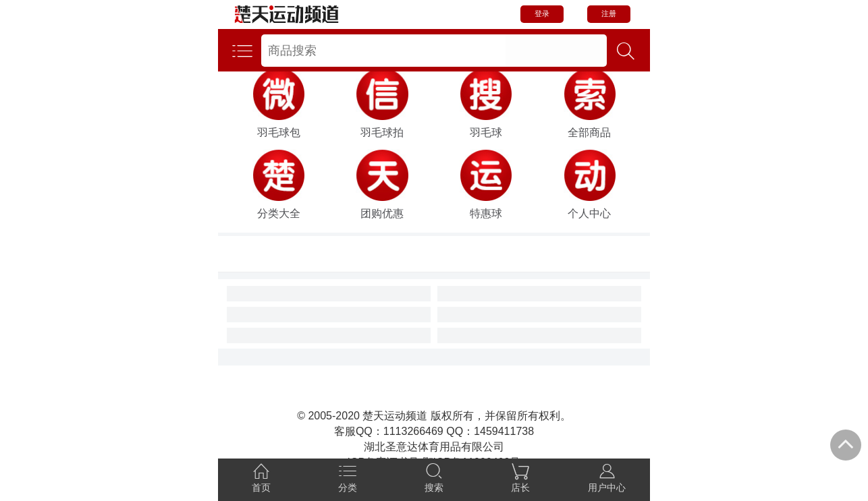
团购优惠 (382, 213)
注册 (609, 13)
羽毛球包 (279, 132)
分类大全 (279, 213)
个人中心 (589, 213)
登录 (542, 13)
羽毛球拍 (382, 132)
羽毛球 (486, 132)
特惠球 (486, 213)
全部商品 (589, 132)
